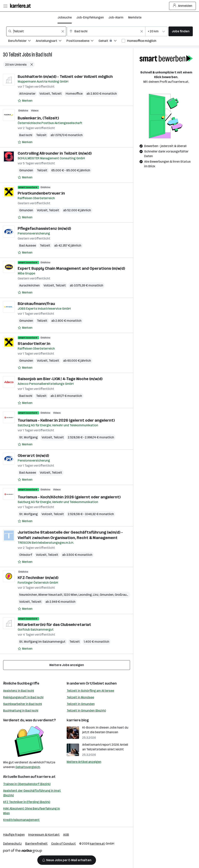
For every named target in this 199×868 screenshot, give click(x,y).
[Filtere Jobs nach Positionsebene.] (82, 41)
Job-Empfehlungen (90, 17)
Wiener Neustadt (50, 595)
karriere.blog (78, 720)
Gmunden (26, 170)
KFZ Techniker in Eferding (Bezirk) (27, 802)
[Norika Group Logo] (23, 852)
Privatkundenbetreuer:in (41, 193)
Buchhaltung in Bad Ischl (21, 711)
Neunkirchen (28, 595)
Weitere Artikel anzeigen (84, 762)
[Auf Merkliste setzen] (25, 101)
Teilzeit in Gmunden (81, 704)
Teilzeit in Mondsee (80, 697)
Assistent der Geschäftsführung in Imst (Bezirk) (32, 793)
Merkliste (135, 17)
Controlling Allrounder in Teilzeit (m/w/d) (55, 153)
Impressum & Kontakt (44, 835)
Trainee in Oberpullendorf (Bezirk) (27, 784)
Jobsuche (65, 17)
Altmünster (27, 94)
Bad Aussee (28, 245)
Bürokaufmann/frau (36, 304)
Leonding (85, 595)
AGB (66, 835)
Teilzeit (15, 55)
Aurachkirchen (29, 285)
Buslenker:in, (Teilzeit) (38, 118)
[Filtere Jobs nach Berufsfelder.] (22, 41)
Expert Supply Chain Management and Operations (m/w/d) (71, 268)
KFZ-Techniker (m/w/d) (38, 578)
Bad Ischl (44, 55)
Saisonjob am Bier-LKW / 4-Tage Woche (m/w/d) (60, 379)
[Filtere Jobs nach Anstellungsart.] (51, 41)
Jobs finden (181, 31)
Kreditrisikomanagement (21, 820)
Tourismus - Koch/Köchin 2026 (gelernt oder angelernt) (69, 497)
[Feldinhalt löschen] (63, 31)
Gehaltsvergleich (28, 767)
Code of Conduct (63, 844)
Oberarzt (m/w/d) (33, 456)
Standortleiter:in (34, 344)
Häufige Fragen (14, 835)
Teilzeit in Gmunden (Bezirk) (86, 711)
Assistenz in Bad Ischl (19, 691)
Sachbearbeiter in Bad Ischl (23, 704)
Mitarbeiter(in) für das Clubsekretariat (54, 625)
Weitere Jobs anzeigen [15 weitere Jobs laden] (67, 665)
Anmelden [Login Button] (183, 6)
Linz (96, 595)
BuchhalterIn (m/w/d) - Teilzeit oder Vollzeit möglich (65, 77)
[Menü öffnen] (5, 6)
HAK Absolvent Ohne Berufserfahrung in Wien (31, 811)
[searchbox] (36, 31)
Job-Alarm (116, 17)
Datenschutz (12, 844)
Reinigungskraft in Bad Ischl (23, 697)
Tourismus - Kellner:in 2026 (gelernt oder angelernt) (66, 420)
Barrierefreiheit (36, 844)
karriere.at (46, 777)
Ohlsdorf (26, 555)
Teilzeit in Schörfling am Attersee (90, 691)
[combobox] (36, 31)
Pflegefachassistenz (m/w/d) (44, 228)
